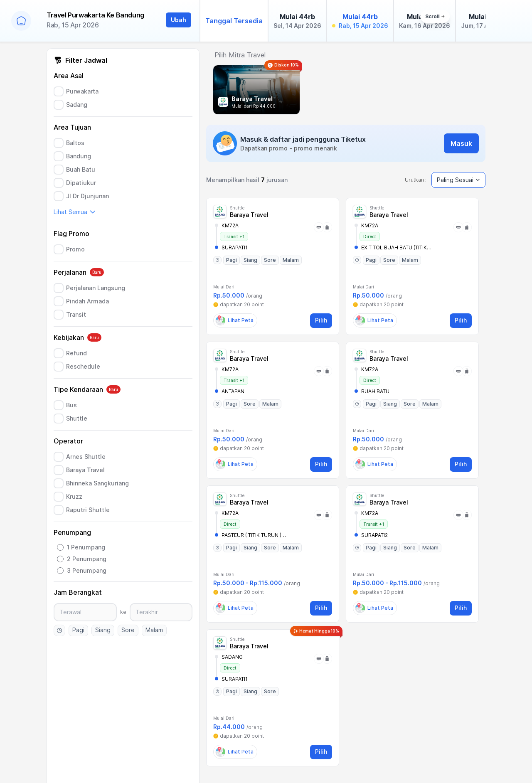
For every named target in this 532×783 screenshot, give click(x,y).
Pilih (321, 320)
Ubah (179, 20)
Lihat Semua (75, 212)
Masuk (461, 143)
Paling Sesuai (458, 180)
